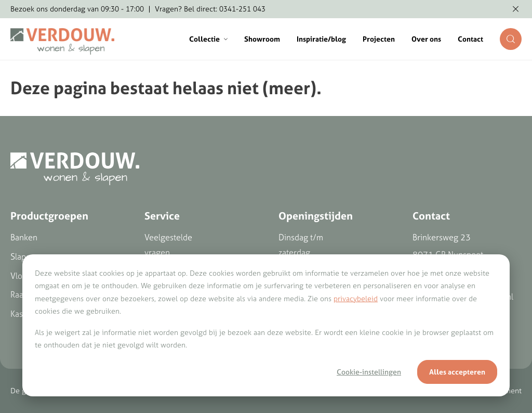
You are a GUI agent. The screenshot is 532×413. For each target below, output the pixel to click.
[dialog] (266, 325)
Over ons (426, 39)
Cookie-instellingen (369, 372)
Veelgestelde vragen (168, 245)
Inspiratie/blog (321, 39)
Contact (470, 39)
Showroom (262, 39)
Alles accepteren (457, 372)
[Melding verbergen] (516, 9)
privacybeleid (356, 299)
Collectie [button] (208, 39)
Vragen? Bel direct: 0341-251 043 (210, 9)
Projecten (379, 39)
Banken (24, 237)
